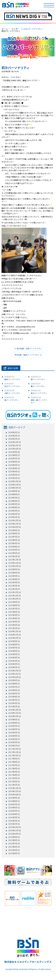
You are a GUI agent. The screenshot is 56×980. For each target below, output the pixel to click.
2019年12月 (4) (14, 671)
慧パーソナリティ (38, 378)
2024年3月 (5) (14, 511)
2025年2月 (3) (14, 475)
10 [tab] (39, 924)
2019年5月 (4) (14, 693)
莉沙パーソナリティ (12, 385)
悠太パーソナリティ (39, 392)
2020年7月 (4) (14, 648)
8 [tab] (33, 924)
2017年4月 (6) (14, 775)
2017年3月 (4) (14, 778)
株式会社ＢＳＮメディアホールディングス (28, 962)
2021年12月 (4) (14, 592)
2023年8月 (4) (14, 533)
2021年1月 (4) (14, 628)
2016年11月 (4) (14, 791)
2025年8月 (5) (14, 455)
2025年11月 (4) (14, 445)
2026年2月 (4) (14, 436)
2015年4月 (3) (14, 853)
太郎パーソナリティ (12, 392)
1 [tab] (25, 908)
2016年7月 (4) (14, 804)
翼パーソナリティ (38, 385)
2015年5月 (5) (14, 850)
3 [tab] (31, 908)
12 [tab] (45, 924)
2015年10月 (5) (14, 834)
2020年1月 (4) (14, 667)
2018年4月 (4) (14, 736)
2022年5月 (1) (14, 576)
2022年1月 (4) (14, 589)
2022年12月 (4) (14, 560)
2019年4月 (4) (14, 697)
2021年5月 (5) (14, 615)
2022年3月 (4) (14, 582)
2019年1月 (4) (14, 706)
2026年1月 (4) (14, 439)
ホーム (5, 29)
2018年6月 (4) (14, 729)
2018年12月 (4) (14, 710)
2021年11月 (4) (14, 596)
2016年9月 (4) (14, 798)
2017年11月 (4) (14, 752)
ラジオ (14, 29)
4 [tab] (21, 924)
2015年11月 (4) (14, 830)
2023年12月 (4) (14, 520)
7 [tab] (30, 924)
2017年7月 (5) (14, 765)
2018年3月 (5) (14, 739)
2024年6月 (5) (14, 501)
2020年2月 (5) (14, 664)
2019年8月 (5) (14, 684)
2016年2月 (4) (14, 821)
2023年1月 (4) (14, 556)
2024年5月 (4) (14, 504)
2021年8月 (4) (14, 605)
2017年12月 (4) (14, 749)
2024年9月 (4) (14, 491)
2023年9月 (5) (14, 530)
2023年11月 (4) (14, 524)
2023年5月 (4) (14, 543)
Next (54, 898)
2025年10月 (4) (14, 449)
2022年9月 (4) (14, 569)
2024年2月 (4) (14, 514)
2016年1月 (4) (14, 824)
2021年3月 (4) (14, 622)
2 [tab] (28, 908)
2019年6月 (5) (14, 690)
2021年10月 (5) (14, 599)
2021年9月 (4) (14, 602)
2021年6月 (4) (14, 612)
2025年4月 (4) (14, 468)
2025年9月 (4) (14, 452)
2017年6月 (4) (14, 768)
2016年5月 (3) (14, 811)
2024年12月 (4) (14, 481)
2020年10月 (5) (14, 638)
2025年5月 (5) (14, 465)
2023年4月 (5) (14, 547)
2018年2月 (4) (14, 742)
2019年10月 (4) (14, 677)
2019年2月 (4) (14, 703)
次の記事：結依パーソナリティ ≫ (28, 355)
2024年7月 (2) (14, 498)
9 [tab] (36, 924)
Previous (2, 898)
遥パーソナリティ (11, 399)
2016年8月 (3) (14, 801)
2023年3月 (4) (14, 550)
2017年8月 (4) (14, 762)
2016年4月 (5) (14, 814)
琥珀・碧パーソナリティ (39, 400)
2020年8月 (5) (14, 645)
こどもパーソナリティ (32, 29)
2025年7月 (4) (14, 458)
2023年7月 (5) (14, 537)
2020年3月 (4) (14, 661)
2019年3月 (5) (14, 700)
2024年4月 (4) (14, 507)
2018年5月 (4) (14, 733)
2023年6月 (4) (14, 540)
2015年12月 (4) (14, 827)
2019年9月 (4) (14, 680)
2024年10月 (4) (14, 488)
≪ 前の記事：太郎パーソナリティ (28, 348)
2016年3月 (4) (14, 817)
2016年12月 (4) (14, 788)
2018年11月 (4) (14, 713)
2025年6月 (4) (14, 462)
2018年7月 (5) (14, 726)
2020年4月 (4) (14, 658)
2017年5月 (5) (14, 772)
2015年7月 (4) (14, 843)
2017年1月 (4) (14, 785)
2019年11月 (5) (14, 674)
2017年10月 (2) (14, 755)
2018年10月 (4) (14, 716)
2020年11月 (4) (14, 635)
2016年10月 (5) (14, 795)
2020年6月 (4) (14, 651)
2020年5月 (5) (14, 654)
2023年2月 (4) (14, 553)
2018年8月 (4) (14, 723)
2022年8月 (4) (14, 573)
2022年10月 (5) (14, 566)
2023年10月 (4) (14, 527)
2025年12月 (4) (14, 442)
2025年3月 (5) (14, 471)
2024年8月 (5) (14, 494)
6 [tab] (27, 924)
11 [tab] (42, 924)
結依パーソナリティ (12, 378)
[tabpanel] (12, 898)
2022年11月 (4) (14, 563)
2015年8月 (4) (14, 840)
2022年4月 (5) (14, 579)
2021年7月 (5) (14, 609)
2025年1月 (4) (14, 478)
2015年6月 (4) (14, 847)
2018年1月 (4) (14, 746)
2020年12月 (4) (14, 631)
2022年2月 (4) (14, 586)
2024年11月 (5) (14, 485)
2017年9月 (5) (14, 759)
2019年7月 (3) (14, 687)
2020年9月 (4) (14, 641)
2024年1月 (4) (14, 517)
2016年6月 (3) (14, 808)
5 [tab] (24, 924)
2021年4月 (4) (14, 618)
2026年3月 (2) (14, 432)
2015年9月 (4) (14, 837)
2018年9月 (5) (14, 720)
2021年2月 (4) (14, 625)
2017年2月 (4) (14, 781)
